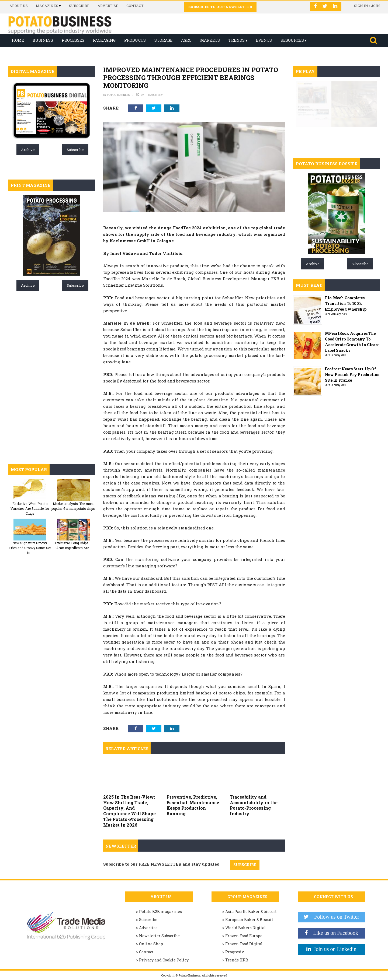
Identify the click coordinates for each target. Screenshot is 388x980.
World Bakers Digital (246, 928)
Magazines (47, 6)
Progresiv (235, 952)
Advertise (108, 6)
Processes (73, 40)
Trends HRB (237, 960)
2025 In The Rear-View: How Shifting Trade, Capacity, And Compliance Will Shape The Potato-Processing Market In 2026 (129, 811)
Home (18, 40)
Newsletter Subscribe (159, 936)
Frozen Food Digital (244, 944)
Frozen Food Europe (244, 936)
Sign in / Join (367, 6)
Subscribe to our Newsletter (220, 7)
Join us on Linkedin (334, 949)
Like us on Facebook (333, 933)
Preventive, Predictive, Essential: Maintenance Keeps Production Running (193, 805)
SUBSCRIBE (245, 865)
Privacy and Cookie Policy (164, 960)
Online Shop (151, 944)
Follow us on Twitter (334, 917)
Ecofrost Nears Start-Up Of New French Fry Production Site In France (352, 375)
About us (19, 6)
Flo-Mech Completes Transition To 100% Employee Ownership (346, 303)
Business (43, 40)
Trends (237, 40)
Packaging (104, 40)
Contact (135, 6)
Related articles (127, 749)
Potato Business (119, 95)
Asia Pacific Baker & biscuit (251, 911)
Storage (163, 40)
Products (135, 40)
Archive (28, 150)
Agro (186, 40)
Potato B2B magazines (160, 911)
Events (264, 40)
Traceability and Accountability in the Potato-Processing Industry (254, 805)
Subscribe (79, 6)
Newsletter (121, 846)
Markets (210, 40)
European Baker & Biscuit (249, 920)
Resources (292, 40)
